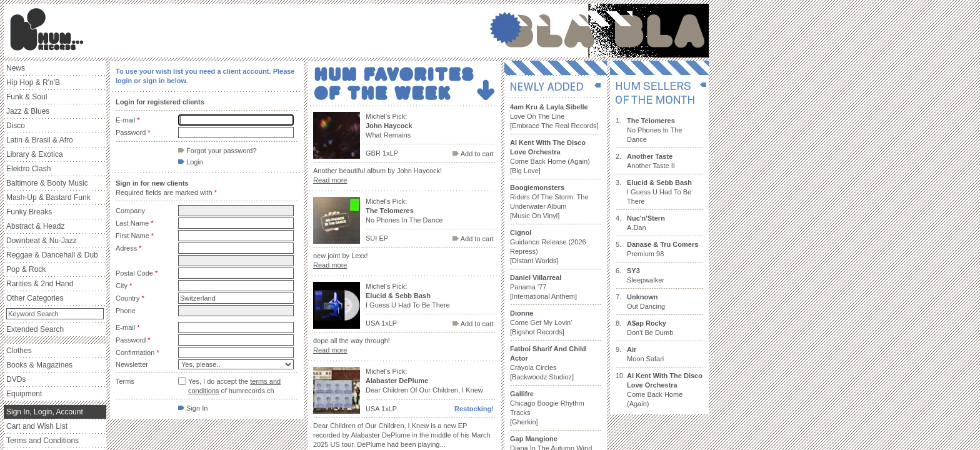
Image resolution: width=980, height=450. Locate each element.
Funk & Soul (27, 97)
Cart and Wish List (37, 426)
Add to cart (473, 154)
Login (191, 162)
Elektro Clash (28, 169)
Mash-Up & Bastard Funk (48, 197)
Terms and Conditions (42, 441)
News (16, 68)
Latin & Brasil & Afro (40, 140)
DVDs (16, 379)
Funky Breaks (29, 212)
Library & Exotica (35, 154)
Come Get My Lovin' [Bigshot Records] (541, 322)
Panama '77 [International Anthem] (543, 287)
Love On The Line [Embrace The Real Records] (554, 116)
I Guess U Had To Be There (659, 192)
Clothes (19, 351)
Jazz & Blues (28, 111)
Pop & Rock (26, 269)
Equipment (24, 394)
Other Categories (35, 298)
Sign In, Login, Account (45, 412)
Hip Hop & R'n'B (33, 82)
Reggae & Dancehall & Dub (52, 255)
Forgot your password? (217, 151)
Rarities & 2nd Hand (40, 284)
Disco (16, 126)
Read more (330, 180)
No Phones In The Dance (654, 130)
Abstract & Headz (35, 226)
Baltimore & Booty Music (47, 183)
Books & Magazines (39, 365)
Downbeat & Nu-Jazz (42, 241)
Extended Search (35, 329)
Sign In (193, 408)
